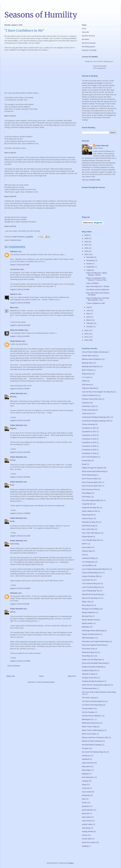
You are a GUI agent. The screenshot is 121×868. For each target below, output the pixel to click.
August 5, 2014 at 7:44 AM (20, 289)
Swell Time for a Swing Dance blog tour (96, 685)
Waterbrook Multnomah (90, 723)
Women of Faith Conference (92, 741)
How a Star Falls (88, 529)
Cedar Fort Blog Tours (90, 395)
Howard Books (87, 537)
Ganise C (14, 294)
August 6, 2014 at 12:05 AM (20, 477)
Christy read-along (89, 410)
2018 (87, 242)
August (89, 270)
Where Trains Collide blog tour (93, 730)
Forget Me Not (87, 504)
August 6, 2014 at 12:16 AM (20, 588)
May (88, 314)
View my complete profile (91, 180)
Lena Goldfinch (87, 565)
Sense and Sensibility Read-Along (94, 663)
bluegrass (85, 774)
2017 (87, 245)
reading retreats (88, 831)
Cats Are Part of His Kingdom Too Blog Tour (98, 392)
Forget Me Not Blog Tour (91, 508)
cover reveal (86, 792)
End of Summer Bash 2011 (92, 482)
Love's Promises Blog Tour (92, 587)
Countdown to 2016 (89, 446)
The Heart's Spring (89, 698)
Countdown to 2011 (89, 428)
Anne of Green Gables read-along (94, 352)
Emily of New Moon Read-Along (94, 471)
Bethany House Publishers (92, 359)
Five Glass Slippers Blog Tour (93, 500)
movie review (87, 821)
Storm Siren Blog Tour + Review (98, 286)
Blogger (71, 863)
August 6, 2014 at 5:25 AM (20, 604)
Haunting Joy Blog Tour (90, 522)
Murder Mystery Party (90, 620)
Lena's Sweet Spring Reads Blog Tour (96, 569)
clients (84, 785)
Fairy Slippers (87, 493)
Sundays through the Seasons (93, 681)
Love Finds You (88, 580)
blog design (86, 770)
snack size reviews (89, 842)
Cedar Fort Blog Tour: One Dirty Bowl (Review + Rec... (97, 299)
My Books (86, 39)
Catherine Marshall (89, 388)
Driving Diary (87, 461)
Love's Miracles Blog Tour (91, 583)
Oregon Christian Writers (91, 634)
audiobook (86, 759)
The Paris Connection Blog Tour (93, 701)
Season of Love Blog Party (92, 660)
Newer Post (11, 676)
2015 (87, 251)
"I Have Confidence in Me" (96, 303)
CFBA (84, 381)
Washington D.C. (88, 719)
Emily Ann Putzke (17, 330)
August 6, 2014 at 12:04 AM (20, 452)
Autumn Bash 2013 (89, 356)
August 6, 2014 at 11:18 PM (20, 661)
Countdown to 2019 (89, 453)
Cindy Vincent (16, 341)
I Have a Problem (92, 283)
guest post (86, 813)
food (84, 799)
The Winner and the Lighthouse (97, 290)
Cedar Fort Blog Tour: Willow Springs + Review (96, 274)
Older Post (72, 676)
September (91, 267)
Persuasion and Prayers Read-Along (95, 641)
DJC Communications (90, 457)
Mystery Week (87, 623)
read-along (86, 828)
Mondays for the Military (91, 609)
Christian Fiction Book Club (92, 399)
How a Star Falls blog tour (91, 533)
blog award (86, 766)
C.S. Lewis (86, 377)
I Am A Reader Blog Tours (91, 540)
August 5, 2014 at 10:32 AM (20, 325)
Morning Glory (87, 616)
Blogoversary (87, 374)
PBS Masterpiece (88, 638)
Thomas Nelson (88, 709)
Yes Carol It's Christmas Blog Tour (94, 752)
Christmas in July (88, 406)
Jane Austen (86, 547)
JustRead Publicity (89, 558)
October (90, 264)
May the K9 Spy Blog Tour (91, 598)
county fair (86, 788)
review (84, 835)
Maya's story (87, 602)
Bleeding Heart (87, 363)
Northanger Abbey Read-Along (93, 631)
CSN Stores (86, 385)
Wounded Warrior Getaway (92, 745)
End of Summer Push (90, 489)
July (88, 307)
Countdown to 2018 (89, 450)
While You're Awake (89, 734)
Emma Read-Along (89, 475)
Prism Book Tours (88, 649)
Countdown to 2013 (89, 435)
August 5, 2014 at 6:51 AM (20, 265)
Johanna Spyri (87, 551)
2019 (87, 238)
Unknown (14, 251)
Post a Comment (14, 666)
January (90, 327)
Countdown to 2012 (89, 432)
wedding (85, 846)
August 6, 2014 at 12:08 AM (20, 513)
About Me (85, 32)
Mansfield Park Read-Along (92, 594)
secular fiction (87, 839)
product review (87, 824)
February (90, 323)
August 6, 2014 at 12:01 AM (20, 420)
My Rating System (89, 47)
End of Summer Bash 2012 (92, 486)
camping (85, 781)
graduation (86, 806)
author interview (88, 763)
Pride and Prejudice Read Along (94, 645)
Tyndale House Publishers (91, 716)
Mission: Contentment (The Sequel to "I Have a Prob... (97, 279)
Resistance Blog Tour (90, 652)
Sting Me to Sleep (88, 674)
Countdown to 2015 (89, 442)
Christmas (86, 403)
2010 (87, 340)
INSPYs (85, 544)
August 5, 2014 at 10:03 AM (20, 303)
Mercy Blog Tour (88, 605)
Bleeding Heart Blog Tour (91, 366)
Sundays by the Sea (89, 678)
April (88, 317)
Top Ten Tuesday (88, 712)
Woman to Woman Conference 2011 (95, 737)
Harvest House (16, 240)
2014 (87, 254)
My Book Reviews (88, 36)
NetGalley (86, 627)
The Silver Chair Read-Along (92, 705)
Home (41, 676)
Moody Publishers (88, 612)
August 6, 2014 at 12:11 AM (20, 536)
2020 (87, 235)
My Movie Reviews (89, 43)
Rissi (12, 308)
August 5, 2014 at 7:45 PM (20, 389)
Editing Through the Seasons (92, 468)
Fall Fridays (86, 497)
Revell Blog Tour (88, 656)
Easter (84, 464)
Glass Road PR (88, 515)
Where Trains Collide (90, 727)
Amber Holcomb (16, 393)
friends (84, 803)
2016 (87, 248)
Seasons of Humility (41, 15)
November (90, 260)
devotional (86, 795)
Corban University (88, 424)
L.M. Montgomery (88, 562)
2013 (87, 330)
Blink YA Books (87, 370)
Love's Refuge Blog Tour (91, 591)
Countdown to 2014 (89, 439)
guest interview (87, 810)
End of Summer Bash (90, 479)
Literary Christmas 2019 (91, 576)
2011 (87, 337)
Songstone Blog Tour (89, 670)
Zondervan (86, 756)
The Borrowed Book (89, 688)
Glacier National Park (90, 511)
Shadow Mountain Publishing (93, 667)
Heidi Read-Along (88, 526)
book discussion (88, 777)
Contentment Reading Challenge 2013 (96, 421)
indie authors (87, 817)
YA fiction (85, 748)
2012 (87, 334)
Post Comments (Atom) (46, 682)
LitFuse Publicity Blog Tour (92, 573)
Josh (84, 555)
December (90, 257)
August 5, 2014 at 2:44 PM (20, 336)
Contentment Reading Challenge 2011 (96, 417)
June (88, 310)
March (89, 320)
